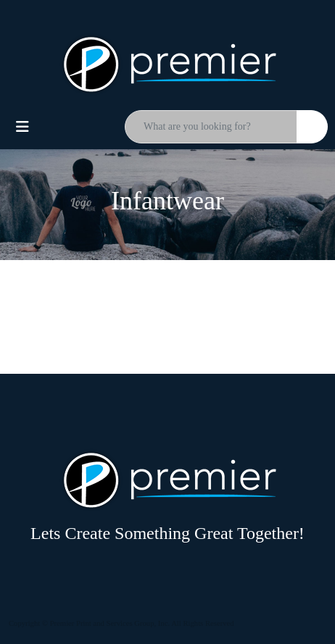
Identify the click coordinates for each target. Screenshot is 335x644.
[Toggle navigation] (22, 127)
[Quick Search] (211, 127)
